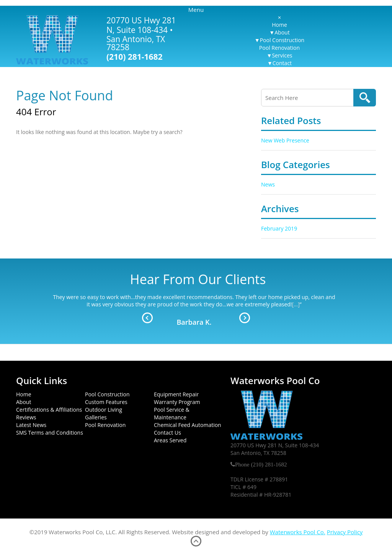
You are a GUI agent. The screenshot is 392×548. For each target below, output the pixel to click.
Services (282, 55)
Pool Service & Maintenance (172, 413)
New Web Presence (285, 140)
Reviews (26, 417)
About (282, 32)
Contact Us (167, 433)
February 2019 (279, 228)
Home (279, 25)
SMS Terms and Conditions (50, 433)
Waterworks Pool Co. (298, 532)
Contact (282, 63)
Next (245, 318)
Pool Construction (282, 40)
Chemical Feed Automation (188, 425)
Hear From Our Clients (198, 279)
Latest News (31, 425)
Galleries (96, 417)
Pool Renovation (279, 48)
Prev (147, 318)
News (268, 184)
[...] (296, 304)
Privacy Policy (345, 532)
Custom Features (106, 402)
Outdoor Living (104, 410)
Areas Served (170, 440)
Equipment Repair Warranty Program (177, 398)
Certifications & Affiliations (49, 410)
